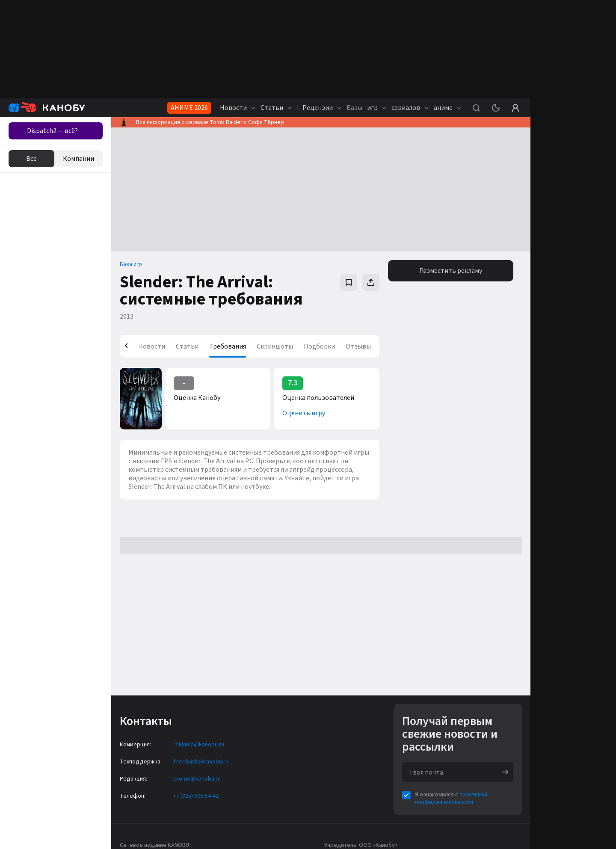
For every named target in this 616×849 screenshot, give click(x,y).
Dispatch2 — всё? (52, 131)
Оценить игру (304, 413)
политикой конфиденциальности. (451, 799)
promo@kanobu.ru (197, 779)
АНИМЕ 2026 (189, 108)
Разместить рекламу (451, 271)
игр (366, 108)
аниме (447, 108)
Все (31, 159)
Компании (78, 159)
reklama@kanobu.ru (199, 745)
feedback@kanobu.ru (201, 762)
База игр (131, 264)
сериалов (410, 108)
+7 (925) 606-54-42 (196, 796)
